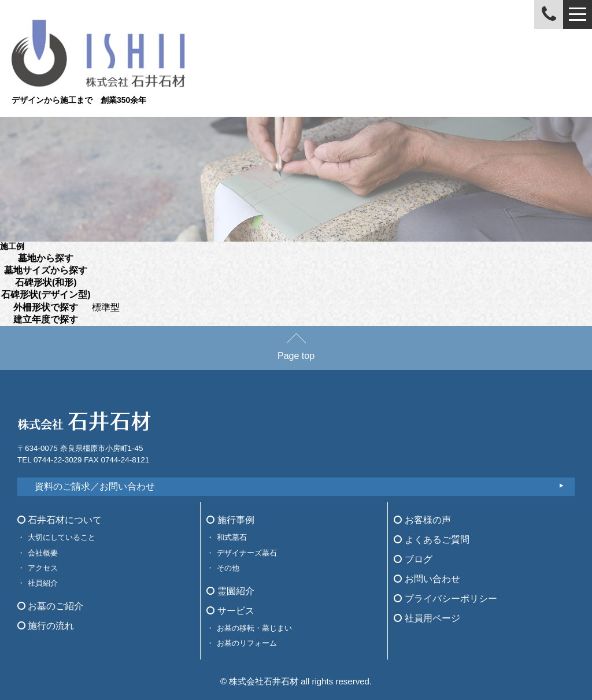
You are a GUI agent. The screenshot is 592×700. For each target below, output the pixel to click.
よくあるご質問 (431, 540)
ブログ (413, 559)
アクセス (43, 568)
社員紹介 (43, 583)
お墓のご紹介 (50, 606)
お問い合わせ (427, 579)
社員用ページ (427, 618)
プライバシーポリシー (445, 599)
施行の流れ (46, 626)
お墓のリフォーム (247, 643)
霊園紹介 (230, 591)
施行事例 (230, 520)
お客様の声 (422, 520)
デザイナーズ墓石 (247, 553)
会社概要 (43, 553)
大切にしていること (62, 537)
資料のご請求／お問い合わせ (95, 486)
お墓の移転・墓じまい (254, 628)
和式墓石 (232, 537)
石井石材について (60, 520)
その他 (228, 568)
